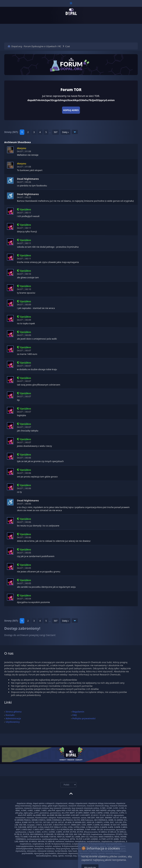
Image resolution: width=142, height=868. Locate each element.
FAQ (75, 715)
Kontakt (10, 715)
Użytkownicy (13, 722)
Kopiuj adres (71, 110)
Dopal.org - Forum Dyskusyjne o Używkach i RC (36, 46)
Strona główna (14, 712)
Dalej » (65, 132)
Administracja (13, 718)
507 (56, 132)
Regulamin (78, 712)
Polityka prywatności (84, 718)
